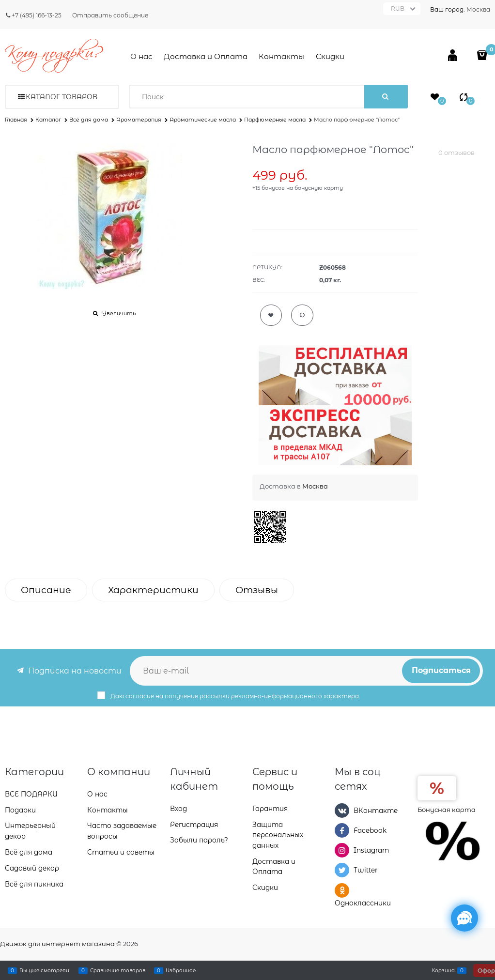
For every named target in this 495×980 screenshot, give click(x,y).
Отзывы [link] (257, 590)
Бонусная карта (447, 810)
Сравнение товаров (118, 970)
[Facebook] (342, 830)
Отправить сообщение (110, 15)
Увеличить (119, 313)
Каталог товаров (62, 97)
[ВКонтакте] (342, 811)
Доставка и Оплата (206, 56)
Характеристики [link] (153, 590)
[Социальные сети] (464, 918)
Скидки (330, 56)
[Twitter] (342, 870)
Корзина (443, 970)
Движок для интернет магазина (57, 944)
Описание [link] (46, 590)
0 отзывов (456, 153)
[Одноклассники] (342, 890)
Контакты (281, 56)
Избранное (181, 970)
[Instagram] (342, 850)
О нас (141, 56)
